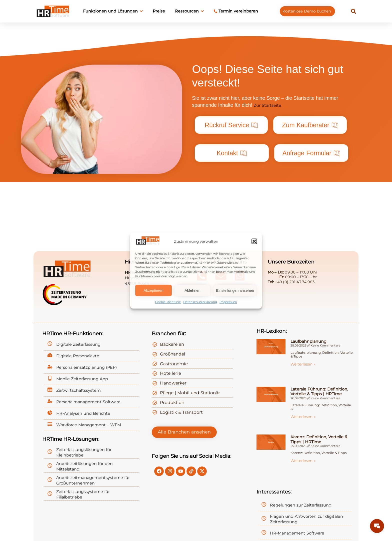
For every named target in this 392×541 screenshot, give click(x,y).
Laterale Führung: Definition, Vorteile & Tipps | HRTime (319, 391)
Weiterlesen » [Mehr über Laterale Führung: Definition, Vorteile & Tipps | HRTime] (303, 417)
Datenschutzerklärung (200, 302)
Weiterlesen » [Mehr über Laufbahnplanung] (303, 364)
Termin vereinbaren (236, 11)
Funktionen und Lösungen (113, 11)
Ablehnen (192, 290)
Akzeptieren (153, 290)
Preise (159, 11)
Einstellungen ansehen (235, 290)
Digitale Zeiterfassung (78, 344)
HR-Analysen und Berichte (83, 413)
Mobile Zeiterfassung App (82, 379)
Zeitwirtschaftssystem (78, 390)
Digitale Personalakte (78, 356)
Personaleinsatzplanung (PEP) (86, 367)
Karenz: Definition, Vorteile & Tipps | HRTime (319, 439)
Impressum (228, 302)
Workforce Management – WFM (89, 425)
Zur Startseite (267, 105)
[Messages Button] (377, 526)
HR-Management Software (297, 533)
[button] (254, 241)
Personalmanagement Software (88, 402)
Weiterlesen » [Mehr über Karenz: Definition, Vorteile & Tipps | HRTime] (303, 461)
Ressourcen (189, 11)
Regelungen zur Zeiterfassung (301, 505)
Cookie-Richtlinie (168, 302)
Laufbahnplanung (308, 341)
